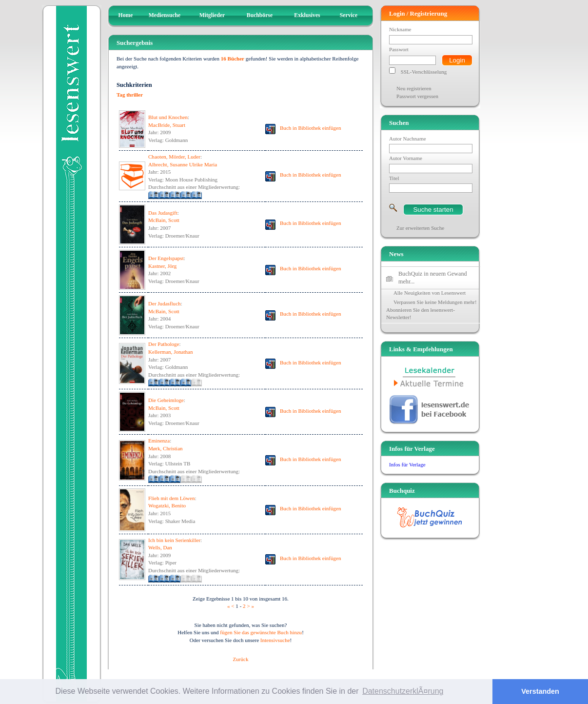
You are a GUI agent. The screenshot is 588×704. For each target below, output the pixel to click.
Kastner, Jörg (162, 266)
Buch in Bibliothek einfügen (311, 128)
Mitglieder (212, 15)
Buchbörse (260, 15)
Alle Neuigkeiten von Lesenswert (430, 293)
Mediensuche (165, 15)
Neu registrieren (414, 88)
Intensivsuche (275, 640)
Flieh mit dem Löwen (171, 498)
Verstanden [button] (540, 691)
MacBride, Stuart (167, 125)
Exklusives (307, 15)
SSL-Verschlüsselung (424, 72)
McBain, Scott (164, 220)
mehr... (406, 282)
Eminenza (159, 441)
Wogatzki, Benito (167, 505)
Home (126, 15)
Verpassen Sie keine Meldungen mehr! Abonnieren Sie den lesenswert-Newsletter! (431, 310)
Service (349, 15)
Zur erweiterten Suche (420, 228)
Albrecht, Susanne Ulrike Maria (183, 164)
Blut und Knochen (168, 117)
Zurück (241, 659)
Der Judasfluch (165, 303)
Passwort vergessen (417, 96)
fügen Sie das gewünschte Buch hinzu (261, 632)
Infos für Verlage (407, 464)
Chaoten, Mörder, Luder (174, 157)
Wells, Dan (160, 547)
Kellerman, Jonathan (170, 352)
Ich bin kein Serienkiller (174, 540)
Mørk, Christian (166, 448)
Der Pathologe (164, 344)
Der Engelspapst (166, 258)
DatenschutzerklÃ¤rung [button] (403, 691)
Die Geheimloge (166, 400)
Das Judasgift (163, 213)
